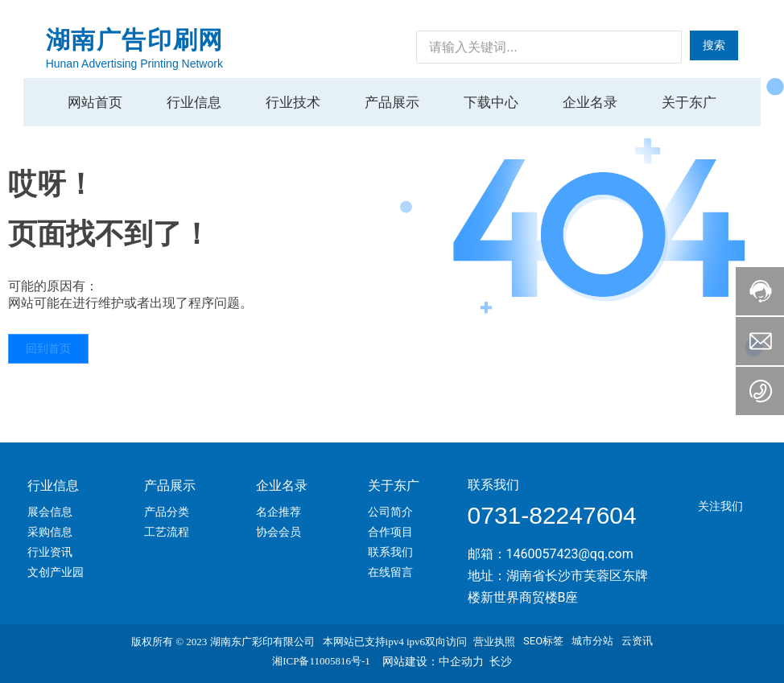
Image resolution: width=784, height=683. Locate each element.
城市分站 (592, 641)
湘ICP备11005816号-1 (321, 661)
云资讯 (637, 641)
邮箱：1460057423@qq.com (551, 554)
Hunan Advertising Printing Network (134, 64)
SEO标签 (543, 641)
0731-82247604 (552, 515)
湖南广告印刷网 (135, 40)
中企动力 (461, 661)
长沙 (501, 661)
